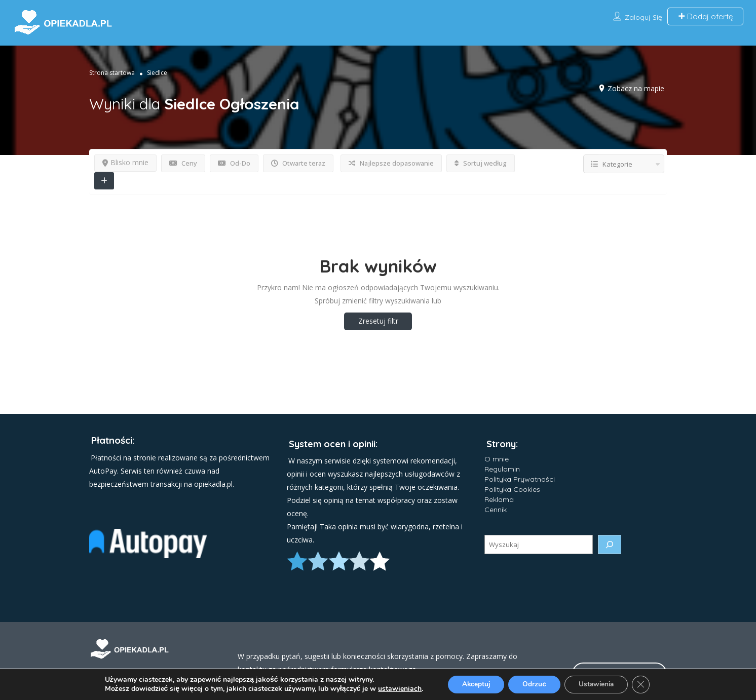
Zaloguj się (644, 17)
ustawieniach (395, 689)
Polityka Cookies (512, 489)
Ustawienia (598, 684)
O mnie (497, 459)
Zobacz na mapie (636, 88)
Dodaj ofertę (705, 16)
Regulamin (502, 469)
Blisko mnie (125, 162)
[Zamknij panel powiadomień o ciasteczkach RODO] (645, 684)
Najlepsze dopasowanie (391, 163)
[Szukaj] (610, 545)
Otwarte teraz (298, 163)
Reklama (499, 499)
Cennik (496, 510)
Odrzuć (533, 684)
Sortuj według (481, 163)
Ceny (183, 163)
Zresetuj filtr (378, 321)
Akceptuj (472, 684)
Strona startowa (112, 73)
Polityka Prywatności (520, 479)
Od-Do (234, 163)
